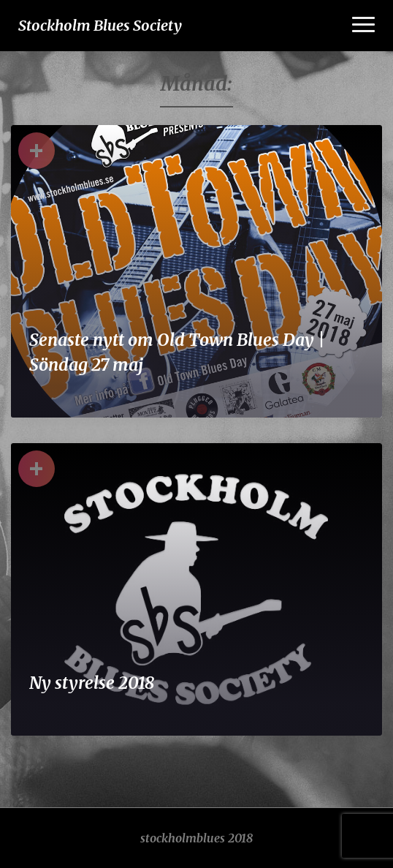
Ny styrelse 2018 (92, 683)
